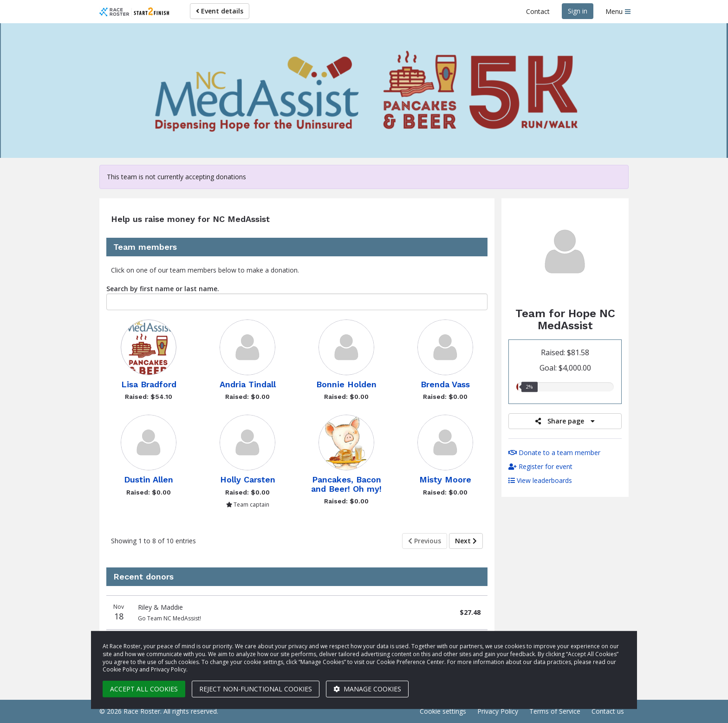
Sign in (578, 11)
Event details (220, 11)
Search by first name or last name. (163, 289)
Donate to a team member (554, 453)
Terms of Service (555, 711)
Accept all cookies (144, 689)
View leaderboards (540, 480)
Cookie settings (443, 711)
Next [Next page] (466, 541)
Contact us (608, 711)
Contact (538, 11)
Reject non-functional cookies (256, 689)
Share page (565, 421)
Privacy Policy (498, 711)
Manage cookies (367, 689)
